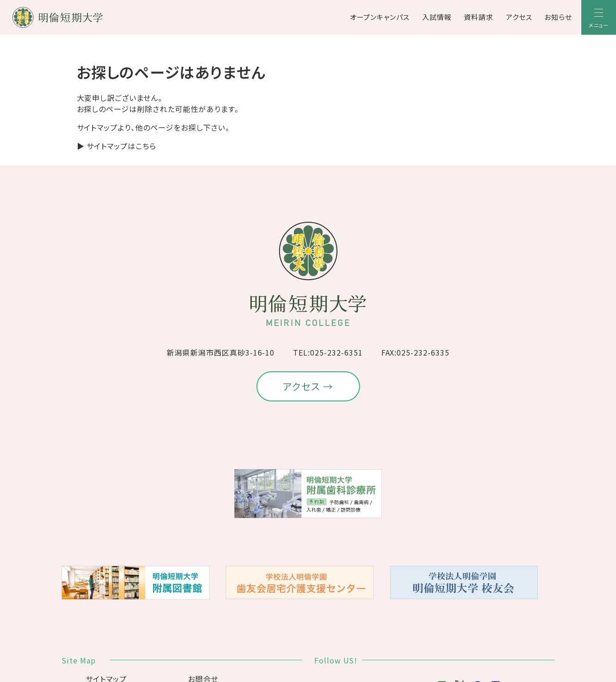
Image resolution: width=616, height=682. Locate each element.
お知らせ (558, 17)
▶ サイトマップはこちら (117, 146)
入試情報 (437, 17)
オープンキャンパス (380, 17)
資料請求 (479, 17)
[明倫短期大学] (82, 17)
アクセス (519, 17)
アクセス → (308, 386)
